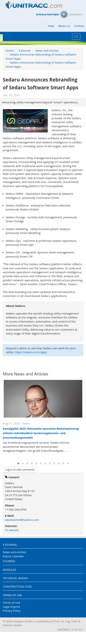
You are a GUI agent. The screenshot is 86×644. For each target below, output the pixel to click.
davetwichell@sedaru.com (22, 520)
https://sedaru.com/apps (31, 352)
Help (51, 26)
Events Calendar (13, 556)
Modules (9, 570)
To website (12, 530)
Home (10, 50)
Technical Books (15, 578)
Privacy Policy (12, 611)
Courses (9, 561)
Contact (79, 26)
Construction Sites (17, 586)
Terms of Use (12, 595)
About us (64, 26)
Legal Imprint (11, 607)
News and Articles (47, 50)
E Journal (25, 50)
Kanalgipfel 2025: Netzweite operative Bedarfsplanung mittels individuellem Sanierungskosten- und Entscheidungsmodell (41, 433)
